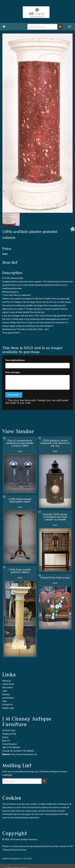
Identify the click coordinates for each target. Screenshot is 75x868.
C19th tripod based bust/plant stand (20, 500)
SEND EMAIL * (14, 395)
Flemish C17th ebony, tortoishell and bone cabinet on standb (55, 517)
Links (5, 691)
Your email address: (15, 360)
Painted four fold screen (55, 577)
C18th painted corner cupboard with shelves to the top (55, 443)
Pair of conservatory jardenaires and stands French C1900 (20, 443)
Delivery (6, 694)
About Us (7, 681)
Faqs (4, 701)
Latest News (8, 698)
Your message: (13, 372)
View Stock (7, 688)
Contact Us (7, 705)
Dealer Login (8, 708)
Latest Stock (8, 684)
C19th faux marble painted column (20, 571)
